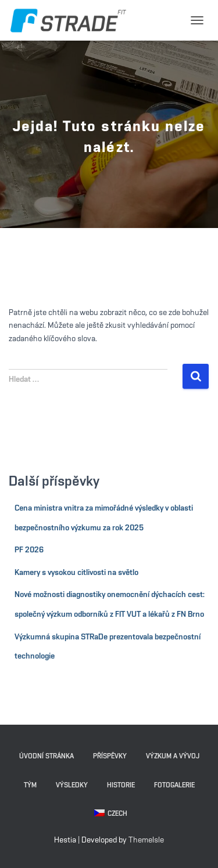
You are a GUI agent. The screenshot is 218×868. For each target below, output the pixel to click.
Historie (121, 785)
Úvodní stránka (47, 756)
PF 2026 (29, 550)
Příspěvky (110, 756)
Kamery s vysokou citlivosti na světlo (76, 573)
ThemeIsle (146, 840)
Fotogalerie (174, 785)
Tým (30, 785)
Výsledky (72, 785)
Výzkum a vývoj (173, 756)
